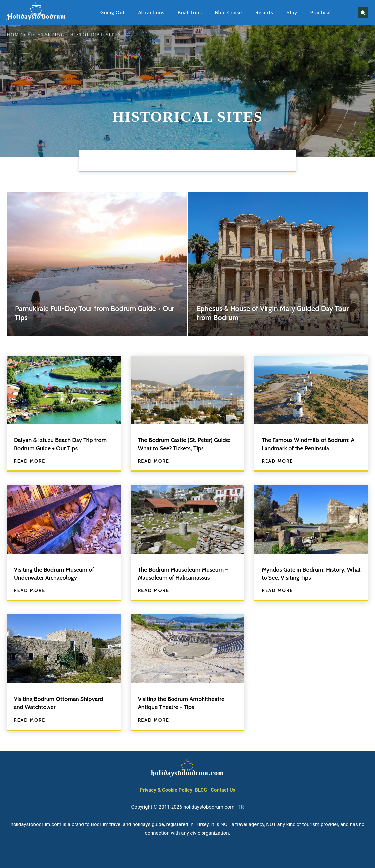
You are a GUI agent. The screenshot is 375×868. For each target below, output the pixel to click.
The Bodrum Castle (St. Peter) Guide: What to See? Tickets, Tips (184, 444)
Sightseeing (46, 35)
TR (241, 806)
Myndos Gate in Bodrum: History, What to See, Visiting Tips (308, 573)
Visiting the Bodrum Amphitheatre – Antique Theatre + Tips (186, 702)
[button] (363, 13)
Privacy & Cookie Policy (166, 789)
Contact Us (223, 789)
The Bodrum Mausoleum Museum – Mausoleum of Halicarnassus (186, 573)
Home (15, 35)
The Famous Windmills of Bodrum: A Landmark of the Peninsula (310, 444)
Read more (30, 461)
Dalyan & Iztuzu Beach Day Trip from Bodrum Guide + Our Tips (58, 444)
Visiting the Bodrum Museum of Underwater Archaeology (58, 573)
